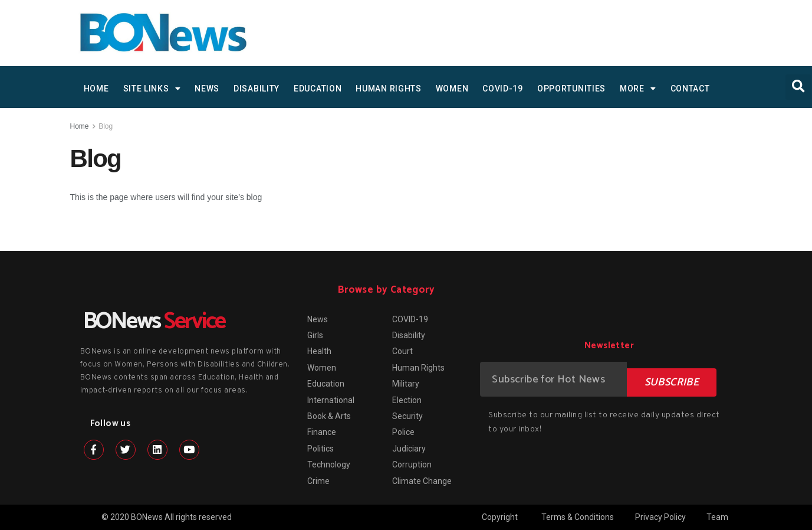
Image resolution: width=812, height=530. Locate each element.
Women (452, 89)
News (207, 89)
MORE (638, 89)
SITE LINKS (152, 89)
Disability (257, 89)
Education (318, 89)
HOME (96, 89)
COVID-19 (503, 89)
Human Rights (388, 89)
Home (80, 126)
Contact (690, 89)
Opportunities (571, 89)
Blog (106, 126)
